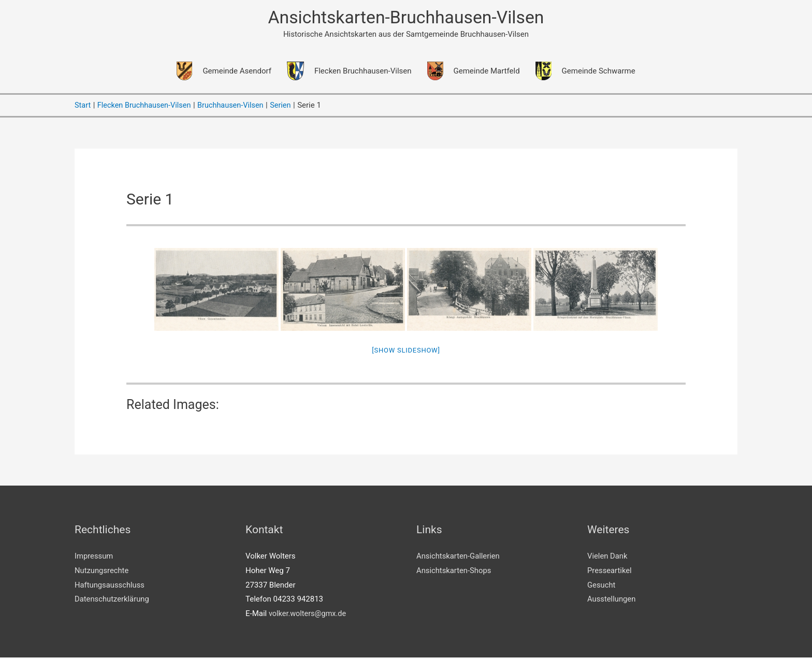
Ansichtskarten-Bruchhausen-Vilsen (406, 18)
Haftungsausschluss (110, 586)
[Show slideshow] (406, 352)
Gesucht (601, 586)
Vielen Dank (608, 557)
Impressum (94, 557)
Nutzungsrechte (102, 572)
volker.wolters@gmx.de (309, 615)
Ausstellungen (612, 601)
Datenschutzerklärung (112, 601)
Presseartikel (610, 572)
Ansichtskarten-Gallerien (459, 557)
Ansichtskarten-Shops (454, 572)
